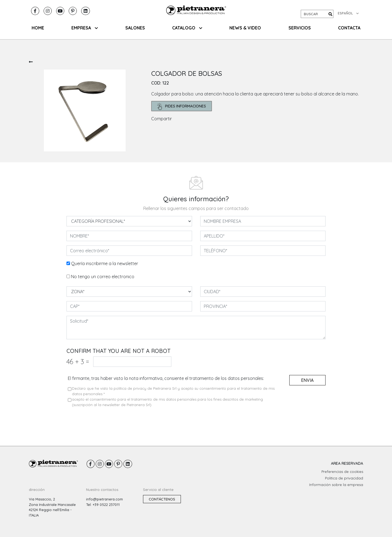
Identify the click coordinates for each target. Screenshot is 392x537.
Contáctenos (162, 499)
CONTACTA (349, 28)
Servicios (300, 28)
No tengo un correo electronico (103, 277)
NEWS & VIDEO (245, 28)
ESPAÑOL (348, 13)
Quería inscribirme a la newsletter (105, 263)
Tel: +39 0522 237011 (103, 505)
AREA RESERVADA (347, 463)
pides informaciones (182, 106)
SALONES (135, 28)
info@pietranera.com (104, 499)
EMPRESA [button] (85, 28)
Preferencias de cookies (342, 472)
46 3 (78, 361)
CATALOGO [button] (187, 28)
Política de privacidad (344, 478)
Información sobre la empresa (336, 485)
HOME (38, 28)
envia (307, 380)
